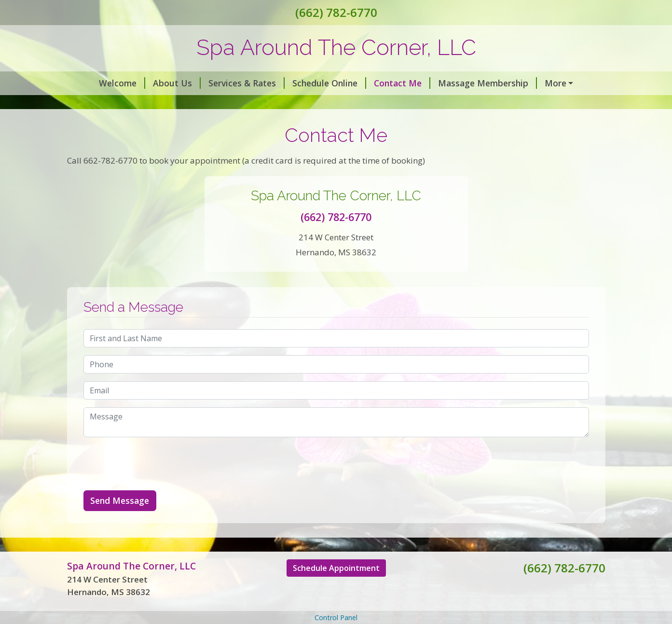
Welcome (98, 83)
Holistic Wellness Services (274, 104)
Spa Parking (185, 104)
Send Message (120, 521)
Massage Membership (463, 83)
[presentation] (157, 484)
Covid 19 (542, 83)
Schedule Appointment (336, 588)
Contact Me (378, 83)
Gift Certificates (112, 104)
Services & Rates (222, 83)
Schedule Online (305, 83)
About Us (153, 83)
